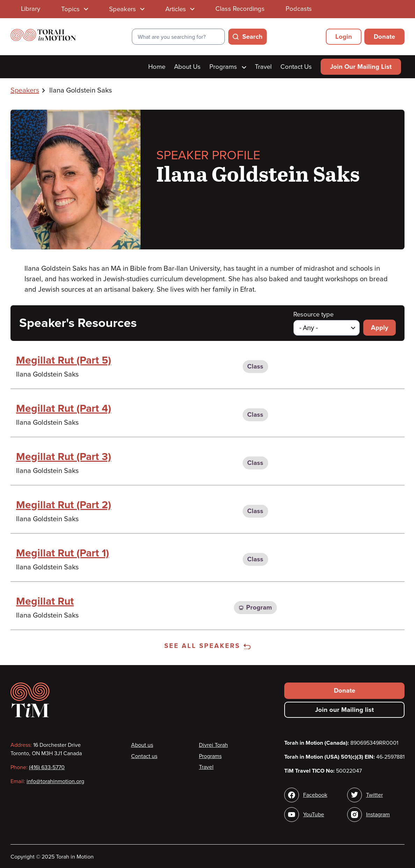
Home (157, 67)
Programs (228, 67)
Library (31, 9)
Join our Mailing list (344, 710)
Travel (263, 67)
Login (344, 37)
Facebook (315, 795)
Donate (384, 37)
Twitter (374, 795)
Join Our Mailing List (361, 67)
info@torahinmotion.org (55, 781)
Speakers (25, 90)
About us (142, 745)
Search (252, 37)
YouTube (314, 815)
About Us (187, 67)
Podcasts (299, 9)
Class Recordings (240, 9)
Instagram (378, 815)
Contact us (144, 756)
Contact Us (296, 67)
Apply (380, 328)
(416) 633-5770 (47, 767)
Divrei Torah (213, 745)
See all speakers (207, 646)
